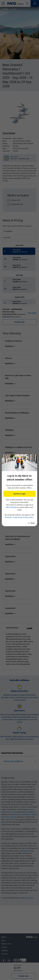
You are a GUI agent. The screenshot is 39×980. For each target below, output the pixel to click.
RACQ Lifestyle (11, 507)
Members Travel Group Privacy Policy (19, 517)
